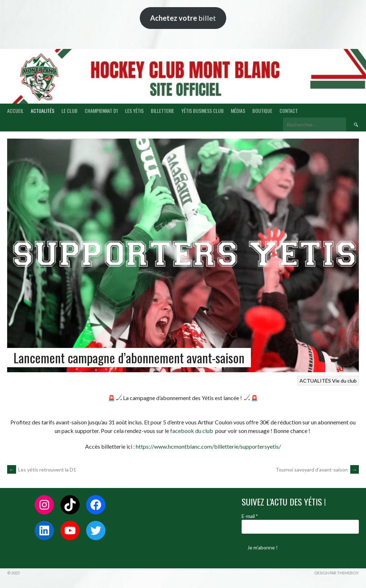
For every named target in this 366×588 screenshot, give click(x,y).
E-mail (250, 516)
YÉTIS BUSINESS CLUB (202, 111)
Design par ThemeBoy (337, 573)
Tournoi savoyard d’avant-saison (317, 470)
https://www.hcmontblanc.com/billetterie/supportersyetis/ (208, 446)
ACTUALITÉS (43, 111)
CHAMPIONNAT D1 (101, 111)
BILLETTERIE (162, 111)
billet (183, 18)
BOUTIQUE (262, 111)
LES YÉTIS (134, 111)
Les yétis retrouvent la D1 (42, 470)
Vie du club (344, 381)
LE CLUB (70, 111)
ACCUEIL (15, 111)
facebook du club (191, 431)
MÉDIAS (238, 111)
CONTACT (289, 111)
